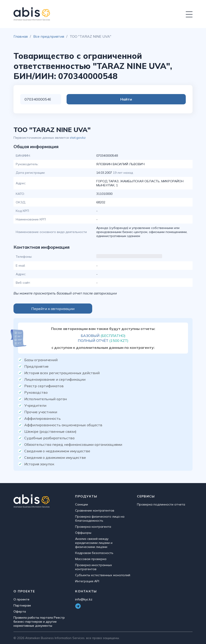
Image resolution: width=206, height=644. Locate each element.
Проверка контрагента (93, 527)
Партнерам (22, 605)
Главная (21, 36)
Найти (168, 99)
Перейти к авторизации (53, 309)
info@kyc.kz (84, 599)
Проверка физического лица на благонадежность (100, 519)
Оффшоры (83, 533)
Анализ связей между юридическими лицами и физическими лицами (94, 543)
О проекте (21, 599)
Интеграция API (87, 581)
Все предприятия (49, 36)
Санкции (82, 504)
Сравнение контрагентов (95, 510)
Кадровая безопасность (94, 553)
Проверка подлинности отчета (161, 504)
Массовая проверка (91, 559)
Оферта (20, 611)
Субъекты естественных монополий (103, 575)
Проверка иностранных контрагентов (94, 567)
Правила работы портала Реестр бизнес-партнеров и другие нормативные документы (39, 622)
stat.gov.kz (78, 138)
